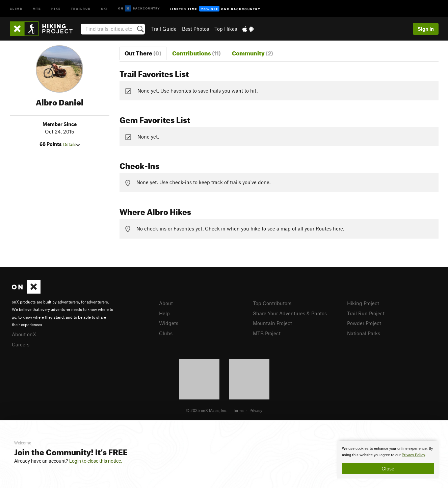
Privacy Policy (413, 455)
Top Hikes (226, 29)
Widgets (169, 323)
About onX (24, 334)
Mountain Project (272, 323)
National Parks (364, 333)
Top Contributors (272, 303)
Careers (21, 344)
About (166, 303)
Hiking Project (363, 303)
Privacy (256, 410)
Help (164, 313)
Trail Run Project (366, 313)
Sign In (426, 29)
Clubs (166, 333)
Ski (104, 8)
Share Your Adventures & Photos (290, 313)
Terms (238, 410)
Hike (56, 8)
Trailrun (81, 8)
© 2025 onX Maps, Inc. (207, 410)
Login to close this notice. (96, 461)
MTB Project (267, 333)
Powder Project (364, 323)
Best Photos (195, 29)
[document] (388, 460)
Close (388, 468)
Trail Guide (164, 29)
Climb (16, 8)
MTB (37, 8)
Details (71, 144)
